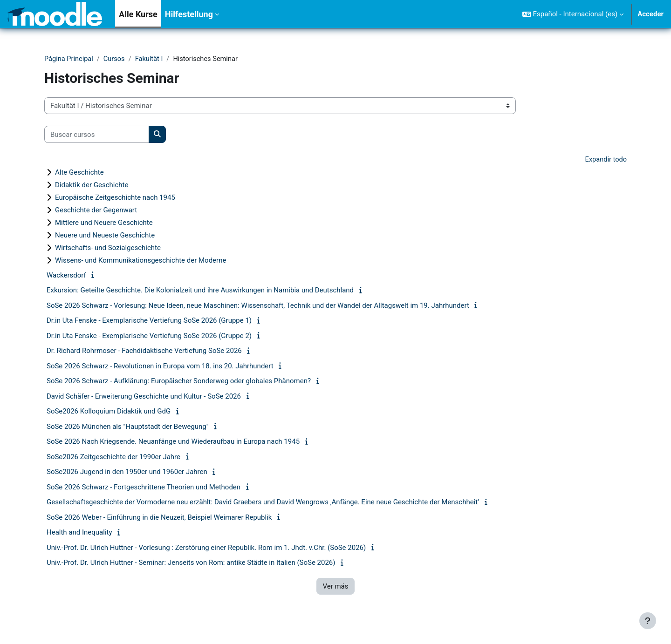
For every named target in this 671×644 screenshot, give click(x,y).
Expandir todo (605, 160)
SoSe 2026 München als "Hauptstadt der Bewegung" (128, 427)
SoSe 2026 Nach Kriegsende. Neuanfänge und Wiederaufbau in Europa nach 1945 (173, 442)
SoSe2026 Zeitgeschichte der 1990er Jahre (113, 457)
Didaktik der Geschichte (92, 185)
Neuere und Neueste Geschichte (105, 236)
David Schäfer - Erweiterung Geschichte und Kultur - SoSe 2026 (144, 397)
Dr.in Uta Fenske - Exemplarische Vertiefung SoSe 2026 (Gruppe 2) (149, 336)
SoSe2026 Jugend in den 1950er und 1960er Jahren (127, 473)
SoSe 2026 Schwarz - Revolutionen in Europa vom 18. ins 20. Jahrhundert (160, 366)
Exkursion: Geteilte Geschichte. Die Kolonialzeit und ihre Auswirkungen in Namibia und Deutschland (200, 291)
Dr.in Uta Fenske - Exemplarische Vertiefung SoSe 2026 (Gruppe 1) (149, 321)
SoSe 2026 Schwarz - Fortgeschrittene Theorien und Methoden (144, 488)
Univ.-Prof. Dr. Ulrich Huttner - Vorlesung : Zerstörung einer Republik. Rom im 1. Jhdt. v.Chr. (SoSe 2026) (206, 548)
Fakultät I (152, 59)
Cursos (116, 59)
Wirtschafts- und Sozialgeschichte (108, 248)
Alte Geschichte (79, 173)
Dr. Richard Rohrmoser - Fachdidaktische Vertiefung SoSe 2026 (144, 352)
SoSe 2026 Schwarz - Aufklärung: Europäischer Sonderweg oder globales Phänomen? (179, 382)
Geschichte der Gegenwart (96, 210)
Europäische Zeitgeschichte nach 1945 (115, 198)
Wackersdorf (66, 276)
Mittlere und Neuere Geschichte (104, 223)
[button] (573, 14)
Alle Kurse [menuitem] (138, 14)
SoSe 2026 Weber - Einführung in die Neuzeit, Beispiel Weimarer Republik (159, 518)
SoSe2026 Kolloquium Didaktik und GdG (109, 412)
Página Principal (69, 59)
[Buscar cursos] (97, 135)
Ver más (335, 587)
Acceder (650, 14)
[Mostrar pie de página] (648, 621)
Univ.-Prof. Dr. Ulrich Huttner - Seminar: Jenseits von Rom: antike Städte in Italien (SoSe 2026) (191, 563)
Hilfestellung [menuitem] (189, 14)
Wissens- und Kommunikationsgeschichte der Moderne (140, 261)
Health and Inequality (79, 533)
